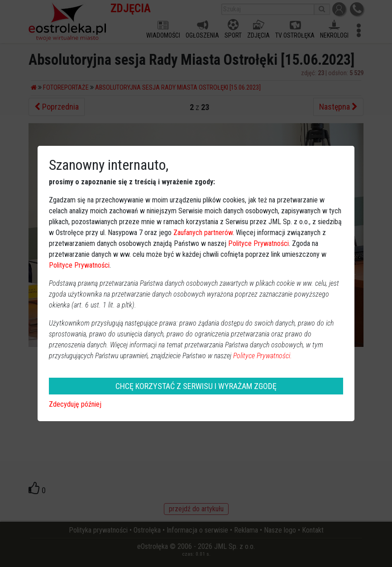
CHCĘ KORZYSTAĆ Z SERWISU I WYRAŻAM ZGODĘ (196, 386)
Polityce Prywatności (258, 243)
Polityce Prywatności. (263, 356)
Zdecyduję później (75, 404)
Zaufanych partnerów (203, 233)
